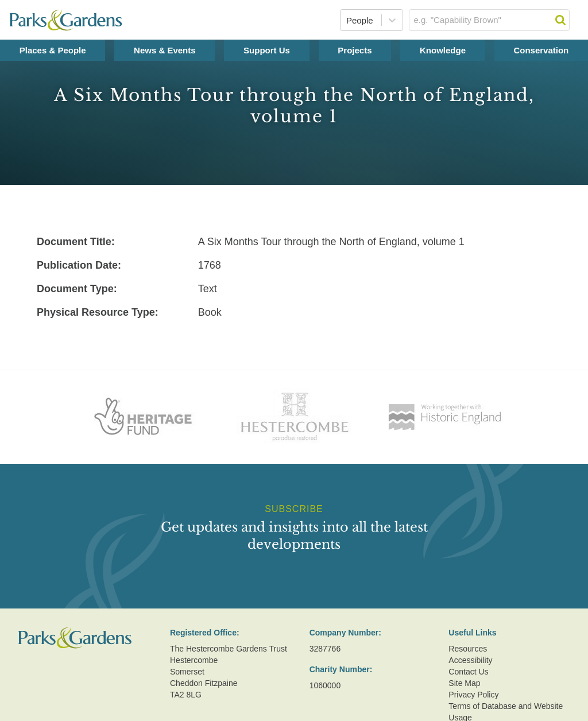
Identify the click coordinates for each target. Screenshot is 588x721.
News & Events (165, 50)
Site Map (464, 683)
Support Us (267, 50)
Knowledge (443, 50)
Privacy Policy (473, 695)
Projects (355, 50)
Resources (468, 649)
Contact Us (468, 672)
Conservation (541, 50)
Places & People (53, 50)
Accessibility (470, 660)
